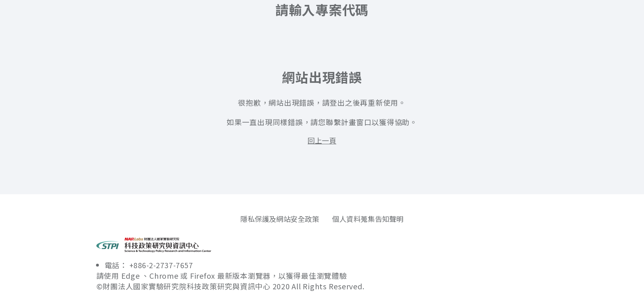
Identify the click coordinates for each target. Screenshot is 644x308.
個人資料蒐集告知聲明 (371, 219)
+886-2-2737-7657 (163, 265)
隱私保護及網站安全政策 (277, 219)
